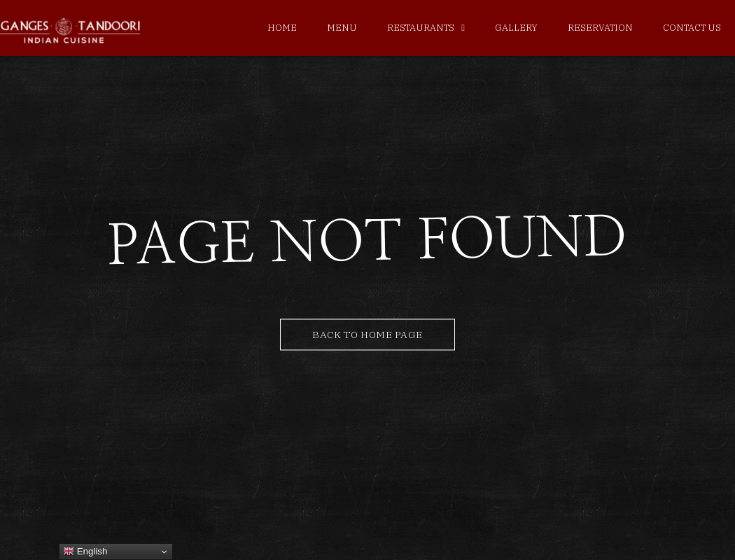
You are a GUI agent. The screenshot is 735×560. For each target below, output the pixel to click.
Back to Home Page (367, 335)
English (85, 552)
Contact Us (692, 28)
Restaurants (421, 28)
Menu (342, 28)
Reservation (600, 28)
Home (282, 28)
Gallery (516, 28)
